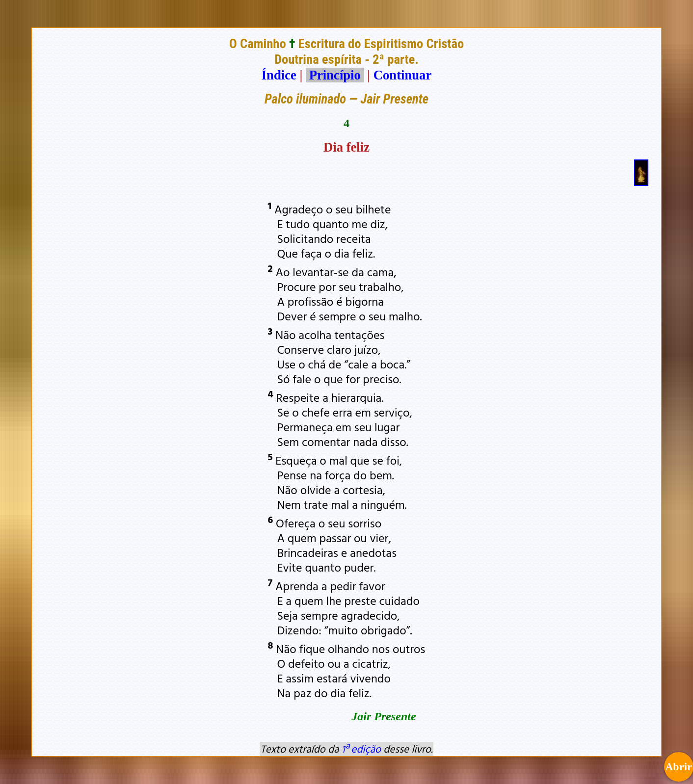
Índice (279, 75)
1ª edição (361, 749)
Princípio (335, 75)
